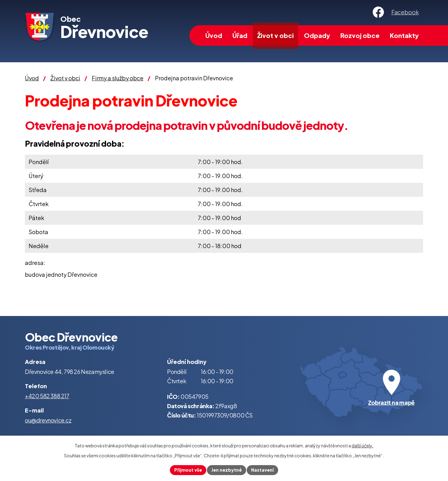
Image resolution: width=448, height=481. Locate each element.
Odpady (317, 35)
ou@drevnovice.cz (48, 420)
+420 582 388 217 (47, 396)
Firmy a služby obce (118, 78)
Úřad (240, 35)
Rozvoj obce (360, 35)
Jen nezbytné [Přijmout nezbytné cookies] (226, 470)
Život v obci (275, 35)
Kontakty (404, 35)
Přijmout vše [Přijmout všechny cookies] (188, 470)
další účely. (362, 446)
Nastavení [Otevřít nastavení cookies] (262, 470)
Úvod (214, 35)
